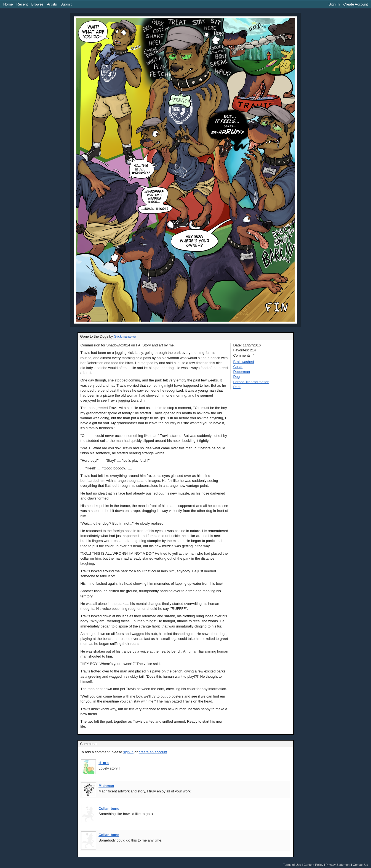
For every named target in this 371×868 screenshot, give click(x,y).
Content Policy (313, 865)
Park (237, 387)
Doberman (241, 372)
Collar (238, 367)
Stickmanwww (125, 336)
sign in (128, 752)
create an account (153, 752)
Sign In (334, 4)
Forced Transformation (251, 382)
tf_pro (104, 763)
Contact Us (360, 865)
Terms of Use (292, 865)
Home (8, 4)
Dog (236, 377)
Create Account (355, 4)
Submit (66, 4)
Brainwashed (243, 362)
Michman (106, 786)
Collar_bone (109, 809)
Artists (52, 4)
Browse (37, 4)
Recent (22, 4)
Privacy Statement (338, 865)
